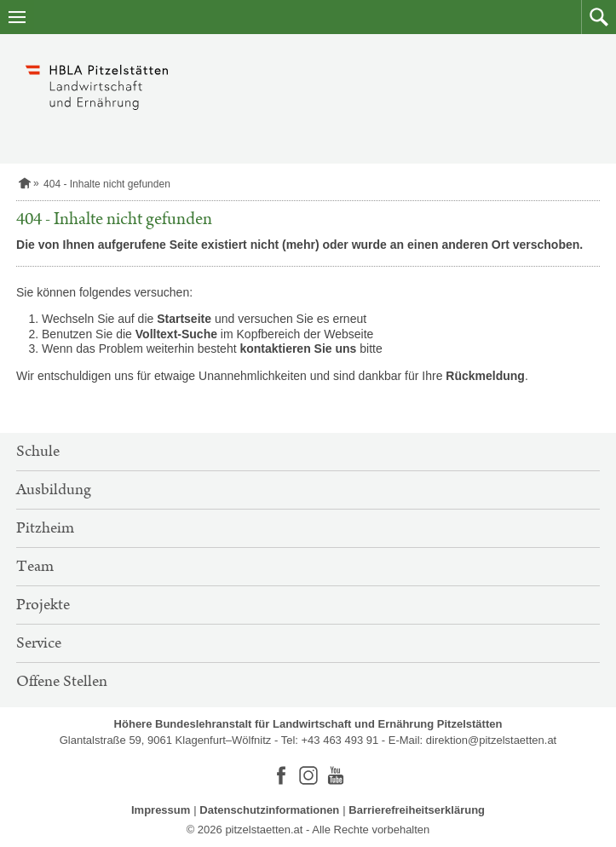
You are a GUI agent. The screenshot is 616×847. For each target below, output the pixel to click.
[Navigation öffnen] (17, 17)
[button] (599, 17)
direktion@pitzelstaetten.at (491, 740)
